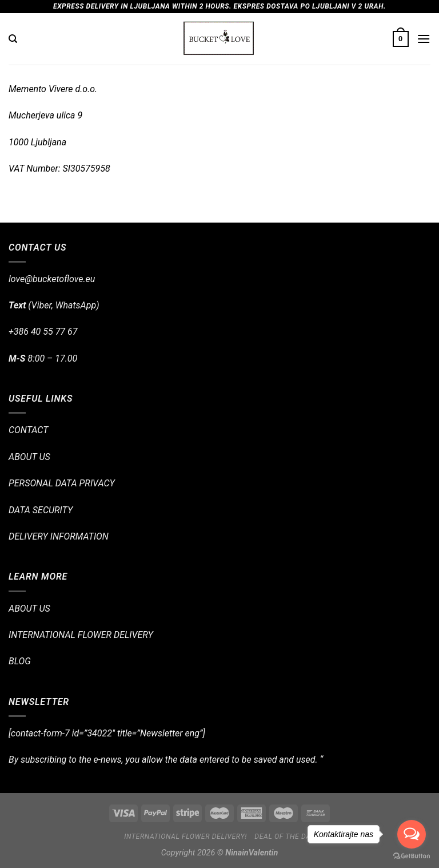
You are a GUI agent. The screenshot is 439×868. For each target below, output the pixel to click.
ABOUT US (29, 457)
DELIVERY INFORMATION (59, 536)
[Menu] (424, 39)
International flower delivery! (185, 837)
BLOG (20, 661)
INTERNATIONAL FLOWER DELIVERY (81, 635)
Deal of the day (285, 837)
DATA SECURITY (41, 510)
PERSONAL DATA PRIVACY (62, 483)
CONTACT (28, 430)
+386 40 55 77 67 (43, 332)
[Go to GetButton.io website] (412, 856)
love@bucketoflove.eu (52, 279)
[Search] (13, 39)
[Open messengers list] (412, 834)
